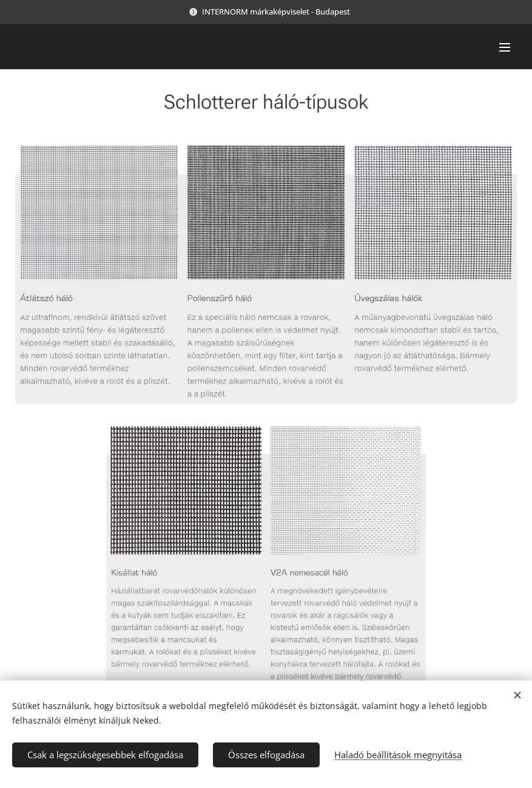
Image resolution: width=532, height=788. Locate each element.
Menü (505, 47)
